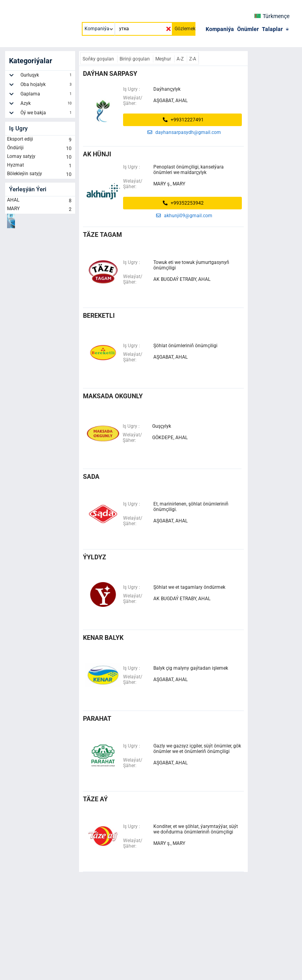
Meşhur (164, 59)
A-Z (181, 59)
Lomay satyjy (40, 157)
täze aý (95, 799)
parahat (97, 719)
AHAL (40, 201)
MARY (40, 209)
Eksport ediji (40, 140)
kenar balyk (103, 638)
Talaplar (272, 29)
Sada (91, 477)
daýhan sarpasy (110, 74)
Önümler (248, 29)
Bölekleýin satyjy (40, 174)
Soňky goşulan (99, 59)
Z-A (193, 59)
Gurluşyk (47, 76)
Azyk (47, 104)
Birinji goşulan (135, 59)
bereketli (99, 316)
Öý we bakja (47, 114)
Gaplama (47, 95)
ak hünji (97, 154)
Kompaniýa (220, 29)
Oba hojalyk (47, 86)
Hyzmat (40, 166)
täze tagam (102, 235)
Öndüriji (40, 148)
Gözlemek (185, 29)
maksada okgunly (113, 396)
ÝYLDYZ (95, 557)
